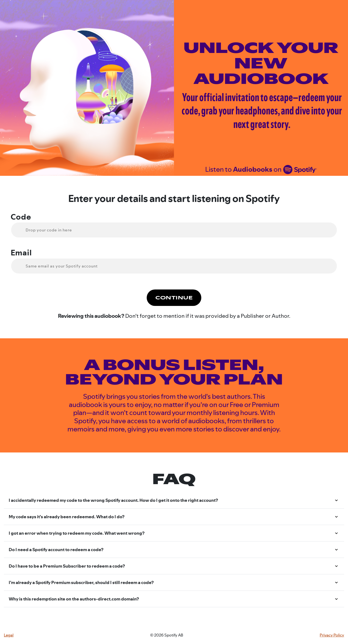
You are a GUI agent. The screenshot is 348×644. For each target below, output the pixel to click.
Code (21, 217)
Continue (174, 298)
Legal (9, 635)
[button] (174, 500)
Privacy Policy (332, 635)
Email (21, 253)
